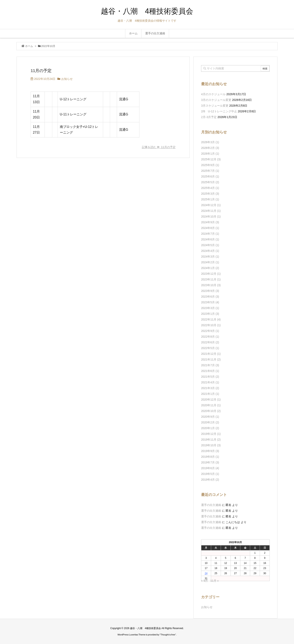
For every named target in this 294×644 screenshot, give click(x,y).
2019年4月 (210, 480)
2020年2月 (210, 422)
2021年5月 (210, 377)
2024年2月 (210, 262)
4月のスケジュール (213, 94)
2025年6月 (210, 176)
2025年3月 (210, 194)
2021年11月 (211, 359)
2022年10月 (211, 325)
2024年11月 (211, 211)
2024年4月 (210, 251)
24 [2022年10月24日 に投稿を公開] (206, 573)
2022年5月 (210, 348)
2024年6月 (210, 239)
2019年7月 (210, 462)
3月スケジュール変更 (215, 106)
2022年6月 (210, 342)
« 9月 (204, 581)
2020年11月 (211, 405)
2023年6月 (210, 297)
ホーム (29, 46)
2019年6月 (210, 468)
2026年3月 (210, 142)
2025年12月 (211, 159)
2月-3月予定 (209, 117)
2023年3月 (210, 308)
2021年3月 (210, 388)
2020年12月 (211, 400)
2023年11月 (211, 279)
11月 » (214, 581)
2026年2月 (210, 148)
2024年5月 (210, 245)
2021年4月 (210, 382)
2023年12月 (211, 274)
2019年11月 (211, 440)
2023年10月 (211, 285)
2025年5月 (210, 182)
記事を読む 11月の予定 (159, 147)
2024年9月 (210, 222)
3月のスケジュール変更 (216, 100)
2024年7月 (210, 234)
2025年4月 (210, 188)
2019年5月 (210, 474)
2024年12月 (211, 205)
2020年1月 (210, 428)
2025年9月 (210, 165)
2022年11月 (211, 319)
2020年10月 (211, 411)
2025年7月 (210, 171)
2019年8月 (210, 457)
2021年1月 (210, 394)
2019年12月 (211, 434)
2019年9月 (210, 451)
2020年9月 (210, 417)
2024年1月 (210, 268)
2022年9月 (210, 331)
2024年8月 (210, 228)
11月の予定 (41, 71)
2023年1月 (210, 314)
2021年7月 (210, 365)
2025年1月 (210, 199)
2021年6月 (210, 371)
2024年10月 (211, 217)
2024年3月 (210, 257)
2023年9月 (210, 291)
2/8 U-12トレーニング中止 (219, 111)
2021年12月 (211, 354)
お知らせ (67, 79)
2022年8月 (210, 337)
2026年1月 (210, 154)
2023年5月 (210, 302)
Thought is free (168, 635)
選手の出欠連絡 (211, 505)
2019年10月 (211, 445)
